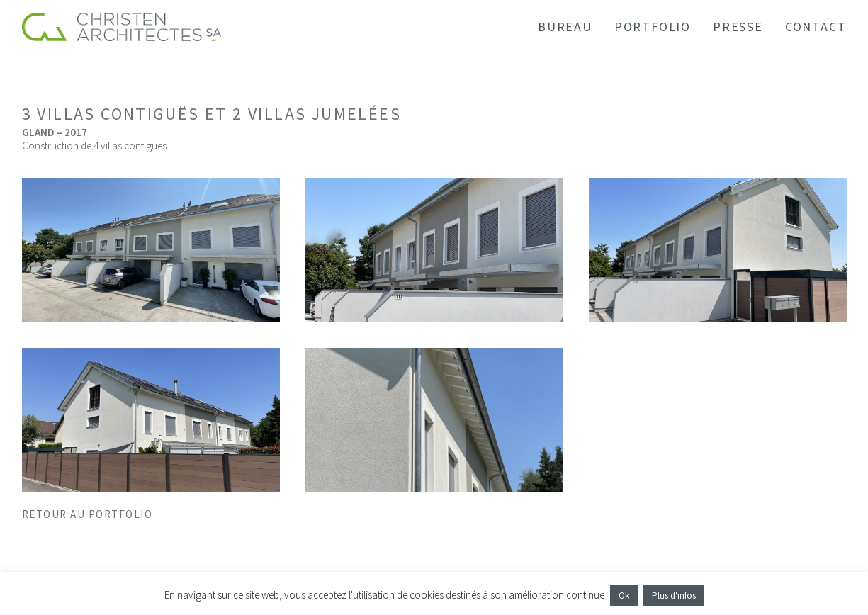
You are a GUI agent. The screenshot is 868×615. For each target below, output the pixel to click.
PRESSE (738, 27)
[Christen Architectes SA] (122, 27)
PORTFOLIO (653, 27)
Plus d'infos (674, 596)
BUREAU (565, 27)
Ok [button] (624, 596)
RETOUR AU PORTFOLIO (88, 514)
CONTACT (816, 27)
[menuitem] (570, 27)
